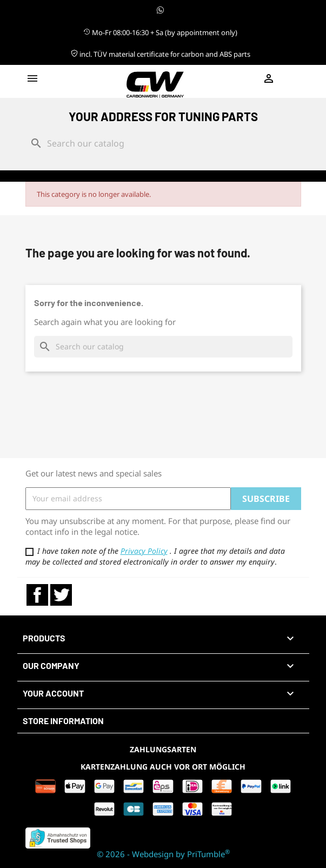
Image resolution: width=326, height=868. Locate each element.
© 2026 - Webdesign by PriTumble (163, 854)
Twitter (61, 595)
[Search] (163, 143)
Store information (63, 721)
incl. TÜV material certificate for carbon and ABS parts (161, 54)
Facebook (37, 595)
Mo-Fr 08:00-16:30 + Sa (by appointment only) (160, 32)
